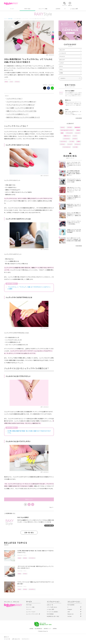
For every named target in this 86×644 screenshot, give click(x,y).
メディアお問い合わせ (52, 607)
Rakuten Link (70, 614)
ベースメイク (63, 53)
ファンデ (70, 144)
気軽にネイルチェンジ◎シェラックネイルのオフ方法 (21, 111)
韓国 (62, 133)
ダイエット (78, 144)
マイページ (29, 609)
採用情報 (55, 629)
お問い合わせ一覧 (16, 639)
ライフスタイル (32, 558)
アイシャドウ (69, 133)
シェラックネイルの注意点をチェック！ (18, 114)
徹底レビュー (67, 136)
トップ (12, 9)
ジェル (11, 82)
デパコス (25, 574)
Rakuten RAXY (11, 4)
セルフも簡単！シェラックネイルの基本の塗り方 (20, 108)
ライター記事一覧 (49, 525)
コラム (61, 70)
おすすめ (25, 558)
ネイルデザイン (32, 589)
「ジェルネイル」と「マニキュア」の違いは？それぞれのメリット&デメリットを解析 (29, 288)
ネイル (9, 80)
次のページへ (29, 499)
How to (6, 82)
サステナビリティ (26, 639)
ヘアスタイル (67, 139)
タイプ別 (75, 147)
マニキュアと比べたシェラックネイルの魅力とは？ (21, 105)
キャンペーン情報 (43, 9)
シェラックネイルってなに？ (15, 99)
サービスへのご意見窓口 (52, 612)
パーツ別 (72, 141)
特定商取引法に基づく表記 (53, 616)
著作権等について (48, 629)
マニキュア (17, 82)
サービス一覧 (7, 639)
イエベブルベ (63, 141)
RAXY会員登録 (71, 605)
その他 (61, 73)
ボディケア (62, 60)
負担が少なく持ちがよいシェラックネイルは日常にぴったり (23, 117)
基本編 (78, 130)
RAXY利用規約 (50, 614)
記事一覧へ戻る (29, 533)
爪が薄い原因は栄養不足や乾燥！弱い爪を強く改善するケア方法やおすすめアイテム (29, 432)
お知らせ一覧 (50, 605)
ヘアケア (62, 63)
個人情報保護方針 (38, 629)
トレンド (78, 133)
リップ (75, 136)
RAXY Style (27, 9)
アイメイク (62, 56)
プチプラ (75, 139)
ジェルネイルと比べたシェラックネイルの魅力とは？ (21, 102)
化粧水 (78, 141)
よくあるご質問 (74, 9)
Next (51, 507)
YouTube (69, 616)
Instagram (70, 609)
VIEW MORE (78, 118)
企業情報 (31, 629)
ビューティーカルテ (31, 612)
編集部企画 (77, 127)
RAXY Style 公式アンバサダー (67, 130)
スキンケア (62, 50)
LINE (69, 612)
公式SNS (58, 9)
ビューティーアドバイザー (32, 614)
